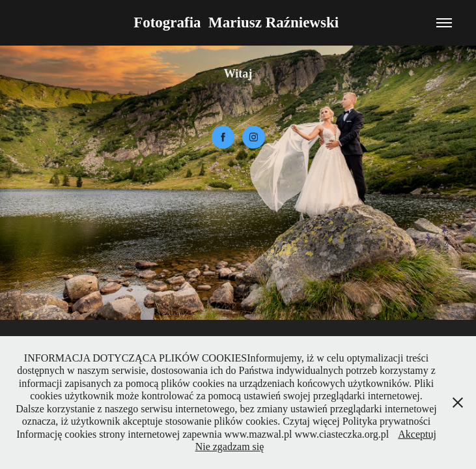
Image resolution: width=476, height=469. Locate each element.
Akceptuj (417, 434)
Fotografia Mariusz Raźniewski (238, 22)
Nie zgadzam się (230, 447)
